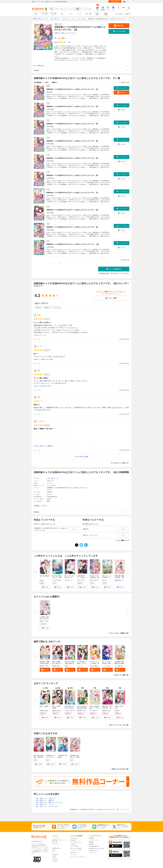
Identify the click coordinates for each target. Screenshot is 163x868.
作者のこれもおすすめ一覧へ (121, 769)
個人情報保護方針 (94, 846)
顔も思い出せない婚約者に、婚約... (94, 578)
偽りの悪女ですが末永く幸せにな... (69, 708)
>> (113, 263)
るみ (39, 370)
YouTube (55, 859)
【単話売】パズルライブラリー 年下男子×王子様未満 (51, 758)
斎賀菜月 (105, 711)
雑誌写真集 (106, 14)
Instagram (55, 855)
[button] (45, 587)
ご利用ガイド (128, 14)
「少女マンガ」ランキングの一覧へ (119, 725)
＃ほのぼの (43, 386)
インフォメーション (76, 851)
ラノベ (80, 14)
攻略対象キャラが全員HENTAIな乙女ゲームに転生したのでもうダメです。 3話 (72, 124)
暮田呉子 (42, 666)
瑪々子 (99, 580)
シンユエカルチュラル (108, 666)
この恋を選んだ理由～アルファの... (82, 663)
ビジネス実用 (97, 14)
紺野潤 (54, 666)
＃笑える (38, 307)
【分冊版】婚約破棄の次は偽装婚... (119, 663)
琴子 (91, 711)
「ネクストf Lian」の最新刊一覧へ (119, 633)
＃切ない (49, 386)
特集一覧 (55, 842)
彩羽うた (59, 666)
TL (71, 14)
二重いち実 (93, 580)
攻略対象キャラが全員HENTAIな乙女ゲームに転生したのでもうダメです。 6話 (72, 175)
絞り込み (52, 9)
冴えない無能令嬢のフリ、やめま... (94, 708)
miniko (85, 711)
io (38, 315)
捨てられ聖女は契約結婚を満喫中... (82, 708)
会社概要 (91, 838)
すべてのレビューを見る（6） (120, 463)
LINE (54, 850)
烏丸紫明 (111, 711)
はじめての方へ (119, 14)
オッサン (40, 346)
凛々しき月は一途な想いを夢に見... (107, 663)
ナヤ (82, 666)
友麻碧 (42, 711)
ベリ (78, 666)
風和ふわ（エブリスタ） (69, 33)
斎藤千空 (57, 33)
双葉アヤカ (43, 621)
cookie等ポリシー (94, 851)
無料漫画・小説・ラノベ (59, 840)
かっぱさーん (41, 421)
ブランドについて (94, 840)
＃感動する (50, 446)
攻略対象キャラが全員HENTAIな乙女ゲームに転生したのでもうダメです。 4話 (72, 141)
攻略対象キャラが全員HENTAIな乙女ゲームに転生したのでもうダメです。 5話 (72, 158)
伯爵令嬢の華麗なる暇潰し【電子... (119, 578)
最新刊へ (55, 82)
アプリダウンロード (76, 842)
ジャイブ (50, 483)
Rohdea (92, 666)
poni (78, 580)
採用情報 (91, 842)
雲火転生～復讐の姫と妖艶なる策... (69, 663)
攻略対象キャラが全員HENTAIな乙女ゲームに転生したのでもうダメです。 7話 (72, 193)
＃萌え (51, 359)
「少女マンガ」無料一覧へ (121, 675)
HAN (39, 397)
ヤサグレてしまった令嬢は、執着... (94, 663)
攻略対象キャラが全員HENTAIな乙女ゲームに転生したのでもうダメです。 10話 (73, 244)
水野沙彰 (124, 580)
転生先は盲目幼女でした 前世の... (57, 578)
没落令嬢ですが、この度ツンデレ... (82, 578)
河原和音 (117, 711)
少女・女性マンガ (53, 14)
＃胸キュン (48, 307)
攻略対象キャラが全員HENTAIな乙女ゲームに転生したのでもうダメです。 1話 (72, 89)
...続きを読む (91, 443)
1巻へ (47, 82)
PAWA (66, 666)
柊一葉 (72, 711)
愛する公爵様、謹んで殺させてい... (57, 663)
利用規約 (91, 844)
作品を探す (73, 840)
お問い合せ (73, 853)
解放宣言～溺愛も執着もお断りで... (44, 663)
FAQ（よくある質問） (76, 848)
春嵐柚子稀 (118, 580)
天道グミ (105, 580)
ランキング (55, 844)
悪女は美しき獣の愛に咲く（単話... (107, 708)
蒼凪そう (96, 711)
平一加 (54, 580)
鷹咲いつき (98, 666)
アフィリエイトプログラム (78, 857)
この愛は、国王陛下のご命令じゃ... (44, 618)
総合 (36, 14)
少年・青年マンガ (45, 14)
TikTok (54, 857)
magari (42, 580)
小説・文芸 (88, 14)
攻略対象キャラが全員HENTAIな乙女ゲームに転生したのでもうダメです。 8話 (72, 210)
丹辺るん (59, 580)
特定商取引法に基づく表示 (96, 848)
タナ (116, 666)
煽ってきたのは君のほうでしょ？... (69, 578)
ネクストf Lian (51, 485)
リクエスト (73, 855)
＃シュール (57, 307)
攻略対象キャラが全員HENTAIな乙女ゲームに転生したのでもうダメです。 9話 (72, 227)
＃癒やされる (45, 359)
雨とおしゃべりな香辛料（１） (107, 577)
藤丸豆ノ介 (48, 711)
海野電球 (80, 711)
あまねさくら (68, 580)
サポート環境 (74, 846)
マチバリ (83, 580)
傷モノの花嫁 (44, 706)
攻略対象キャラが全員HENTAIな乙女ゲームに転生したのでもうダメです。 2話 (72, 106)
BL (62, 14)
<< (50, 263)
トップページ (56, 838)
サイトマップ (93, 853)
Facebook (55, 861)
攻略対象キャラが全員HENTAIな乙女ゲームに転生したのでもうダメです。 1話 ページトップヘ (99, 809)
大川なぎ (67, 711)
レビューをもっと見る (81, 457)
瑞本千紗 (120, 666)
